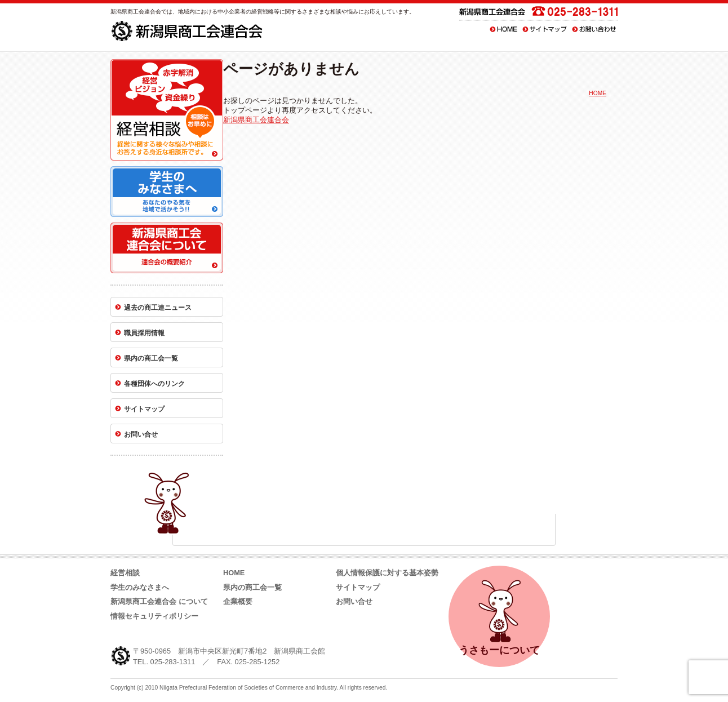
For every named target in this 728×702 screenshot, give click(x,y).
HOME (503, 29)
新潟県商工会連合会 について (159, 601)
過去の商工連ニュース (158, 308)
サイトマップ (545, 29)
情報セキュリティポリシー (154, 616)
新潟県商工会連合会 (256, 120)
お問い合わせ (594, 29)
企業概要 (238, 601)
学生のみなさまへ (140, 587)
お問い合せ (141, 434)
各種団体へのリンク (154, 384)
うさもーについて (499, 616)
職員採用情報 (144, 333)
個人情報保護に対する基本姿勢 (387, 573)
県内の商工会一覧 (151, 358)
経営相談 (125, 573)
